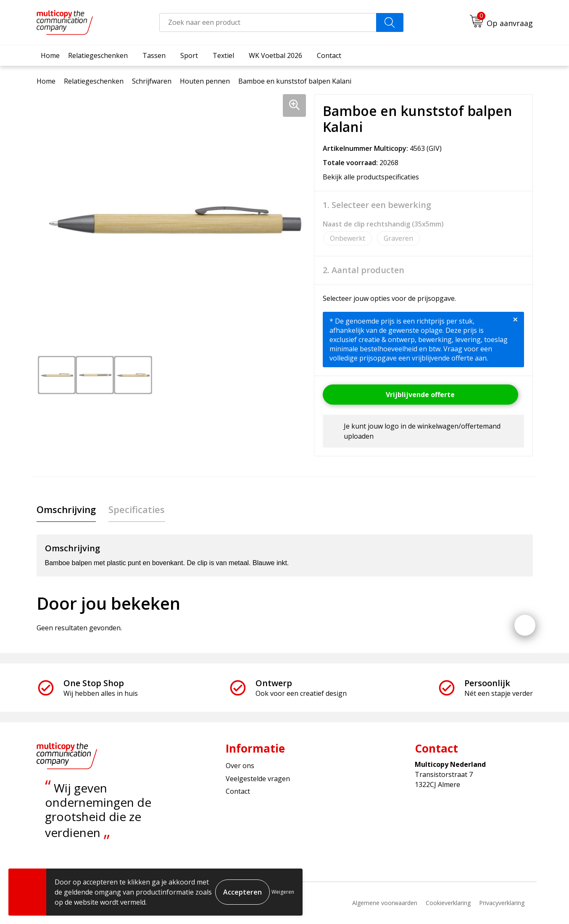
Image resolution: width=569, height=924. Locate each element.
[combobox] (268, 22)
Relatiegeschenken (98, 55)
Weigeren (283, 892)
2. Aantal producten (364, 270)
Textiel (223, 55)
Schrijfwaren (152, 81)
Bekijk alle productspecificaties (374, 177)
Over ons (240, 766)
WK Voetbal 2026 (275, 55)
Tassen (154, 55)
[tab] (66, 509)
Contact (329, 55)
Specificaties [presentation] (137, 509)
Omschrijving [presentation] (66, 509)
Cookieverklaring (448, 903)
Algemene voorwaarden (385, 903)
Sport (189, 55)
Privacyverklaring (502, 903)
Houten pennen (205, 81)
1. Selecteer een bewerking (377, 205)
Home (50, 55)
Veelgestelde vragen (258, 779)
